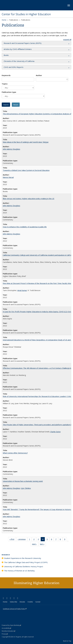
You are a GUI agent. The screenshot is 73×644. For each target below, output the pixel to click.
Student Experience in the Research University (23, 558)
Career (38, 602)
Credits (30, 602)
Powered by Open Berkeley (11, 625)
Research (6, 555)
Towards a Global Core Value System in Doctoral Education (26, 170)
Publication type (9, 92)
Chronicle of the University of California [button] (19, 61)
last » (43, 544)
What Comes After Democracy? (15, 453)
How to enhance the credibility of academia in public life (25, 227)
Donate (22, 602)
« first (13, 540)
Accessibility (6, 628)
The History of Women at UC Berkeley (19, 571)
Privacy (5, 634)
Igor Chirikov (26, 488)
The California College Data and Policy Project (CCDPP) (26, 562)
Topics (5, 84)
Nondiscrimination (9, 631)
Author (39, 75)
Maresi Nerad (8, 177)
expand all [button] (67, 39)
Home (4, 20)
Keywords (6, 75)
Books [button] (6, 55)
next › (35, 544)
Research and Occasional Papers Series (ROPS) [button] (23, 43)
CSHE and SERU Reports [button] (14, 67)
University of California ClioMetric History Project (24, 566)
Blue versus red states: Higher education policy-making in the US (29, 199)
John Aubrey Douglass (11, 149)
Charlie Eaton (55, 432)
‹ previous (22, 540)
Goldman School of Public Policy (15, 609)
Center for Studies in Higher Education (26, 14)
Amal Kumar (22, 290)
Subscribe (13, 602)
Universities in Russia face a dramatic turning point (23, 481)
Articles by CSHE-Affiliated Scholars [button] (18, 49)
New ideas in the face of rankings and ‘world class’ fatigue (26, 142)
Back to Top (67, 641)
